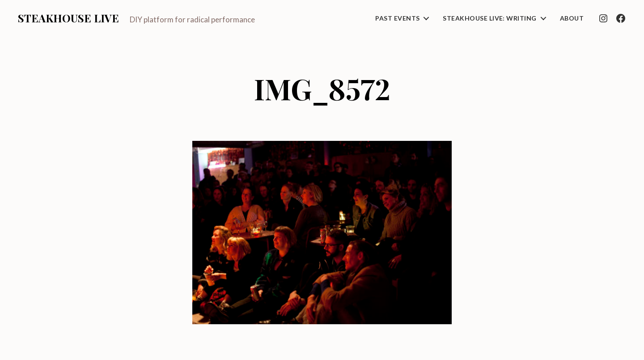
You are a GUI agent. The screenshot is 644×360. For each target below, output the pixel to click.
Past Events (397, 18)
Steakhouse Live (68, 18)
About (572, 18)
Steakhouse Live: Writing (489, 18)
